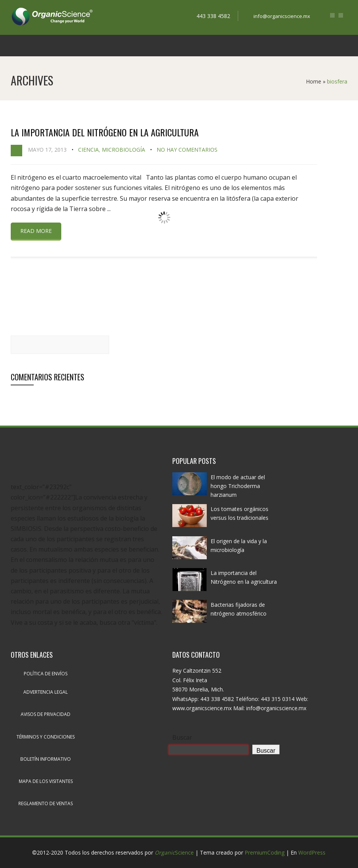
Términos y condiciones (46, 737)
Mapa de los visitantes (46, 781)
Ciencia (88, 150)
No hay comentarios (187, 150)
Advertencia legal (46, 692)
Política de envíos (46, 674)
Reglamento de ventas (46, 803)
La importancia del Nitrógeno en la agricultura (105, 132)
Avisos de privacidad (46, 714)
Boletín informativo (46, 759)
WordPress (312, 852)
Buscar (182, 737)
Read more (36, 231)
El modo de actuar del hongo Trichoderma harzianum (238, 486)
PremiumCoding (265, 852)
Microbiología (123, 150)
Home (314, 81)
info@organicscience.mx (282, 16)
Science (174, 852)
